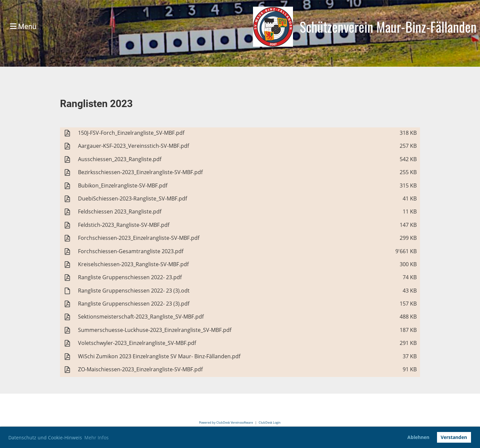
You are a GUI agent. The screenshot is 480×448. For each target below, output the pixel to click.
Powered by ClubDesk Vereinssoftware (226, 422)
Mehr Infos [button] (96, 437)
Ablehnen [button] (418, 437)
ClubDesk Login (270, 422)
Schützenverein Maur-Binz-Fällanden (388, 27)
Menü (23, 27)
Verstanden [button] (454, 437)
